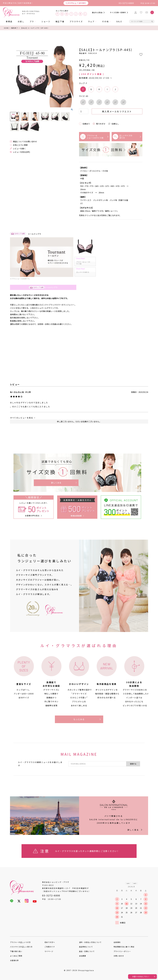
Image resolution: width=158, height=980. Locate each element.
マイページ (49, 951)
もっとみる (79, 719)
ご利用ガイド (50, 947)
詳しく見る (133, 830)
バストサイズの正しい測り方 (21, 947)
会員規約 (117, 942)
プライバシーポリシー (122, 951)
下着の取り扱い (16, 951)
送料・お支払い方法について (90, 942)
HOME (7, 28)
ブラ (32, 21)
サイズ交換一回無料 (118, 12)
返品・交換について (87, 951)
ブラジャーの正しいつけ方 (20, 942)
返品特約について (86, 947)
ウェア (91, 21)
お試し (21, 21)
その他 (105, 21)
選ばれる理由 (97, 12)
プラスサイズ (76, 21)
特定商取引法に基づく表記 (124, 947)
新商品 (9, 21)
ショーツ (46, 21)
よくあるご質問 (16, 956)
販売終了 (15, 28)
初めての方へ (50, 942)
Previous (13, 76)
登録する (133, 764)
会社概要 (83, 956)
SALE (119, 21)
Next (71, 76)
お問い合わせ (119, 956)
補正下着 (60, 21)
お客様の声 (14, 960)
